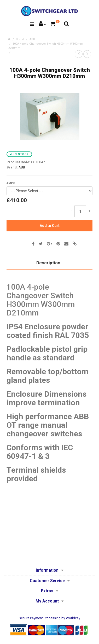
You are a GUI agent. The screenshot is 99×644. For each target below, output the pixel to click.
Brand (20, 39)
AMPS (11, 183)
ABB (32, 39)
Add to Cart (50, 226)
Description (48, 263)
